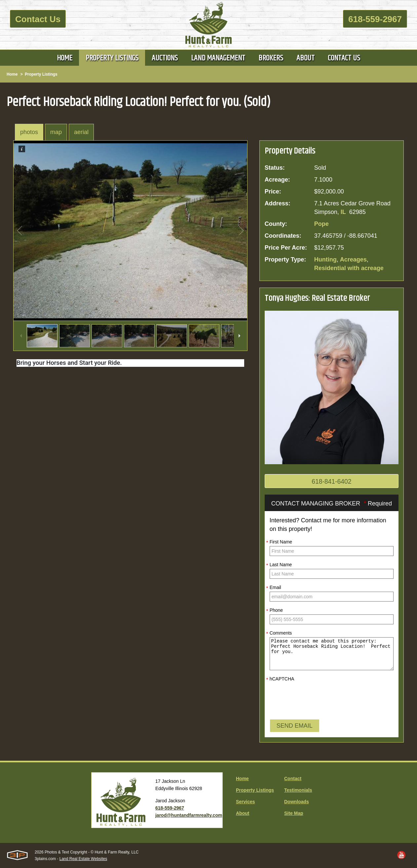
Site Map (294, 813)
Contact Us (38, 19)
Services (246, 802)
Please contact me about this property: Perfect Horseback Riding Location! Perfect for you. (332, 654)
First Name (279, 542)
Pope (322, 224)
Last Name (279, 565)
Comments (279, 634)
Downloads (297, 802)
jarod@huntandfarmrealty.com (189, 815)
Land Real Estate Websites (83, 859)
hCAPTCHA (280, 679)
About (243, 813)
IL (343, 212)
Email (274, 588)
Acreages (353, 260)
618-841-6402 (332, 482)
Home (12, 74)
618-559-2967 (375, 19)
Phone (275, 611)
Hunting (325, 260)
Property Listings (41, 74)
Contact (293, 779)
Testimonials (298, 790)
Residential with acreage (349, 268)
